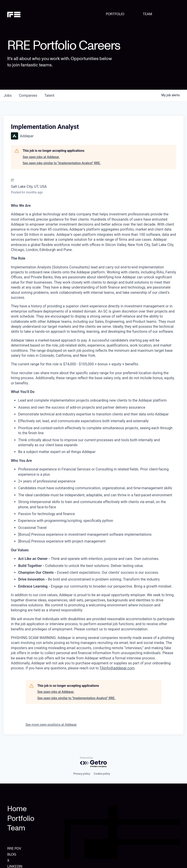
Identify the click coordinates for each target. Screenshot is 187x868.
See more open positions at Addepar (51, 725)
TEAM (147, 14)
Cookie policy (102, 774)
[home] (20, 14)
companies (28, 95)
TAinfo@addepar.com (117, 668)
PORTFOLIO (115, 14)
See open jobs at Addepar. (41, 157)
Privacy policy (82, 774)
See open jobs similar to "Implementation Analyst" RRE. (62, 163)
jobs (8, 95)
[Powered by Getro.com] (94, 762)
